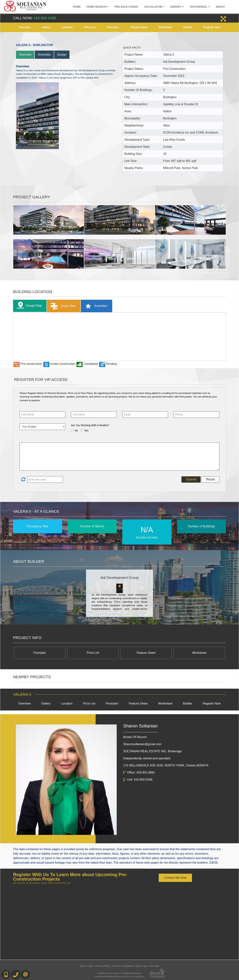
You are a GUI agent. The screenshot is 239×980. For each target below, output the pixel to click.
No (76, 430)
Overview (24, 27)
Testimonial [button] (200, 7)
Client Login (141, 966)
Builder (188, 27)
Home (77, 7)
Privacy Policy (103, 966)
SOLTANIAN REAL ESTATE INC (152, 751)
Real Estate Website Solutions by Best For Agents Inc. (119, 976)
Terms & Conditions (123, 966)
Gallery (46, 27)
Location (67, 27)
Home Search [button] (98, 7)
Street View (62, 306)
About (220, 7)
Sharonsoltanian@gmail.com (142, 744)
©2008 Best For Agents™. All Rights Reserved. (119, 973)
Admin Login (87, 966)
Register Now (212, 27)
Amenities (44, 55)
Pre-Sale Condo (126, 7)
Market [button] (177, 7)
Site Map (155, 966)
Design (62, 55)
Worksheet (165, 27)
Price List (90, 27)
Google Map (28, 306)
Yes (86, 430)
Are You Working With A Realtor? (90, 425)
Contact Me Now (175, 878)
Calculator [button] (154, 7)
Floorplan (113, 27)
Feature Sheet (139, 27)
